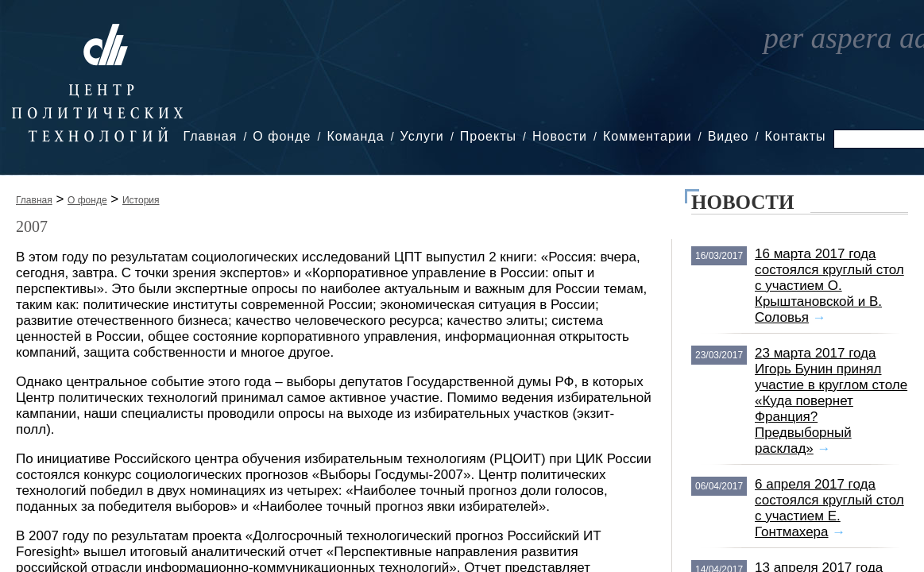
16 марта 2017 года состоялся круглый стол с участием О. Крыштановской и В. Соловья (829, 286)
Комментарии (648, 136)
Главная (210, 136)
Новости (560, 136)
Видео (729, 136)
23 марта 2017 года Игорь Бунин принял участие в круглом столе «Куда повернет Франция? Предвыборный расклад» (831, 401)
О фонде (282, 136)
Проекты (488, 136)
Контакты (795, 136)
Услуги (422, 136)
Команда (355, 136)
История (141, 200)
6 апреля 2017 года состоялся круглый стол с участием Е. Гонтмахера (829, 508)
